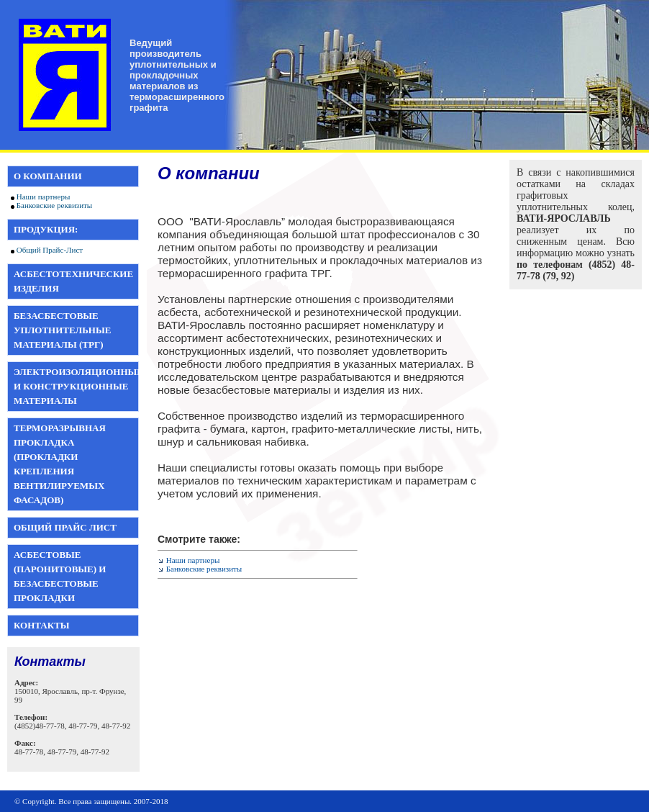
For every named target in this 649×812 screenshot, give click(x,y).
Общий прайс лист (65, 527)
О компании (48, 176)
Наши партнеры (44, 197)
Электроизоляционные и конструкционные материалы (78, 386)
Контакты (42, 625)
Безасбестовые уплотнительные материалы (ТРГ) (62, 330)
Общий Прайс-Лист (50, 250)
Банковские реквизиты (54, 205)
